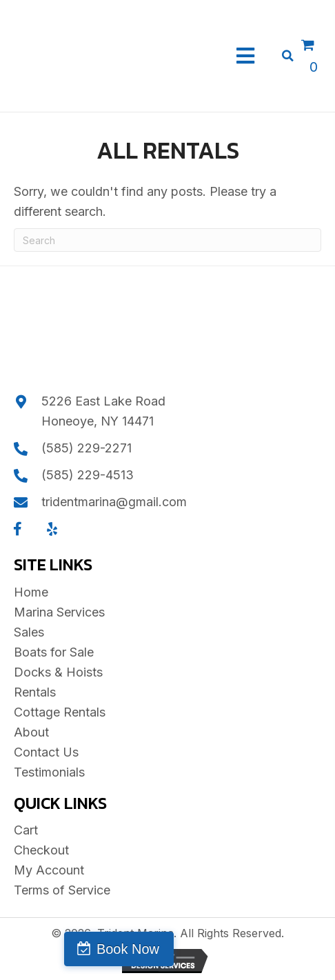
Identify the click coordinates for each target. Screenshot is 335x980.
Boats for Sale (54, 652)
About (31, 732)
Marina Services (59, 612)
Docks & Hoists (58, 672)
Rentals (35, 692)
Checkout (41, 850)
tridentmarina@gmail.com (114, 502)
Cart (26, 830)
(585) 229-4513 (88, 475)
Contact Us (46, 752)
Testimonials (49, 772)
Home (31, 592)
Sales (29, 632)
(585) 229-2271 (87, 448)
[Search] (167, 240)
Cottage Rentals (60, 712)
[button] (17, 529)
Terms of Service (62, 890)
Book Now (128, 949)
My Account (49, 870)
